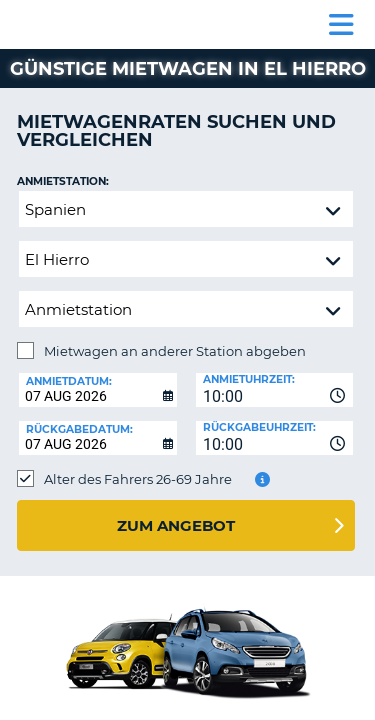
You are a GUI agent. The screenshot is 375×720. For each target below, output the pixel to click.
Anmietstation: (63, 181)
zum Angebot (176, 525)
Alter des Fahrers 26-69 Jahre (138, 479)
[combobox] (275, 390)
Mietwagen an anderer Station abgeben (175, 351)
